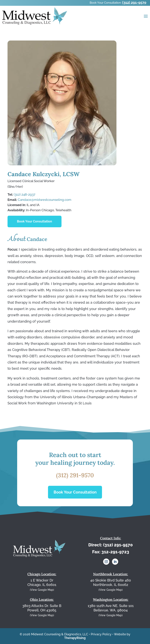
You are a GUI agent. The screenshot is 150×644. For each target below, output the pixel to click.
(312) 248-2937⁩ (24, 194)
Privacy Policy (101, 634)
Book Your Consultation (35, 221)
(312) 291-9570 (134, 2)
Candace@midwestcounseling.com (45, 200)
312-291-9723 (115, 552)
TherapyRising (75, 638)
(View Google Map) (42, 590)
